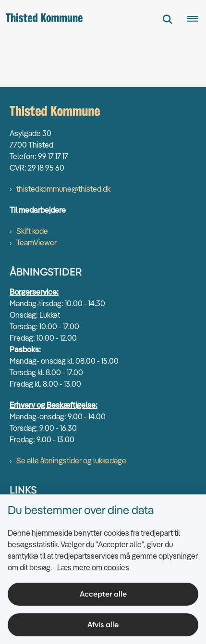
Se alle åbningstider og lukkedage (71, 460)
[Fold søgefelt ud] (168, 19)
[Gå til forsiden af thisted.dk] (41, 19)
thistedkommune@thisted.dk (63, 189)
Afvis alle (103, 625)
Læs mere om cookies (93, 567)
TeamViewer (36, 242)
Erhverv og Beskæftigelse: (54, 405)
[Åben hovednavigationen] (196, 19)
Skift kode (32, 231)
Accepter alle (103, 594)
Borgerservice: (34, 292)
